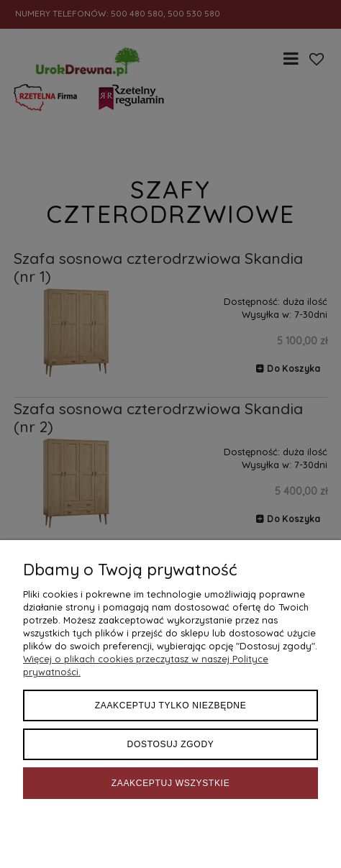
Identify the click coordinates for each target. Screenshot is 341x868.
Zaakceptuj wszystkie (171, 783)
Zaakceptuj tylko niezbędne (171, 705)
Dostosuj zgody (171, 744)
